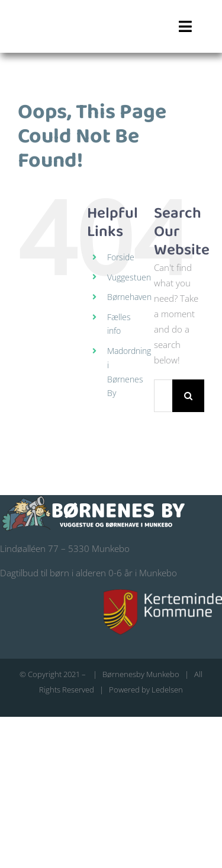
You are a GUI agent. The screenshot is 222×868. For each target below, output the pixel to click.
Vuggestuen (129, 277)
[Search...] (163, 396)
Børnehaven (129, 297)
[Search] (189, 396)
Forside (121, 257)
